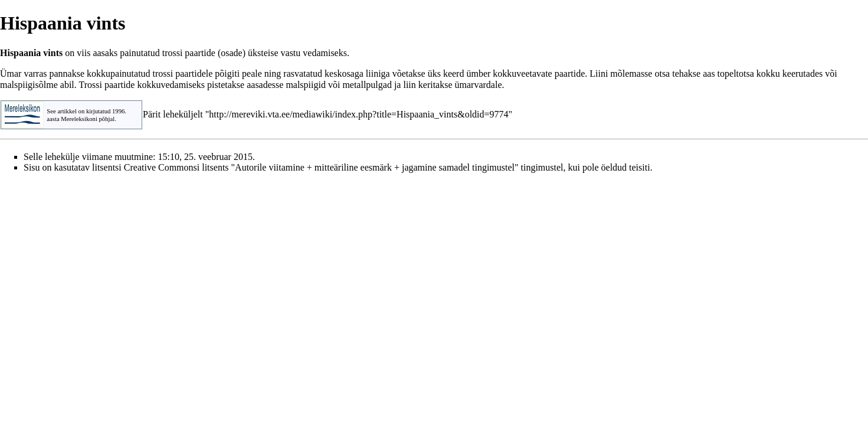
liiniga (378, 73)
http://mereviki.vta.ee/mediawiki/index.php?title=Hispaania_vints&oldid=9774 (358, 114)
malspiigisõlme (29, 85)
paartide (200, 53)
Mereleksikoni (79, 119)
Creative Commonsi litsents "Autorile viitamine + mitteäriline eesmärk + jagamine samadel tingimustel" (321, 167)
